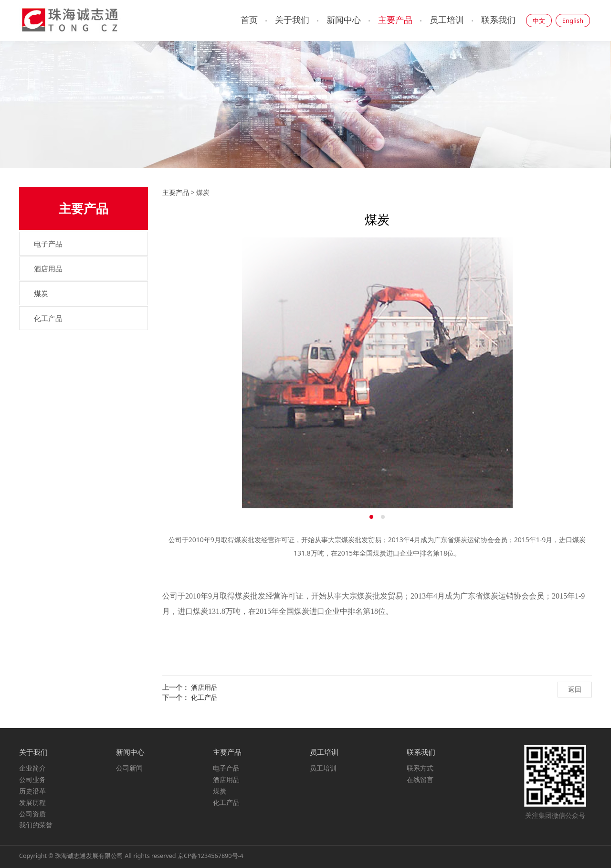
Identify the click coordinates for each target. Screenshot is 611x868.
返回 (575, 689)
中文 (539, 21)
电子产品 (48, 244)
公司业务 (32, 779)
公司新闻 (129, 768)
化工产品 (48, 318)
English (573, 21)
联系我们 (498, 20)
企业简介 (32, 768)
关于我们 (292, 20)
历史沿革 (32, 791)
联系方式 (420, 768)
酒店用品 (48, 268)
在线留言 (420, 779)
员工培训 (447, 20)
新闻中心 (344, 20)
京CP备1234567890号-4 (211, 856)
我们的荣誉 (36, 825)
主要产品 (395, 20)
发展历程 (32, 802)
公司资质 (32, 814)
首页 (249, 20)
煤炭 (41, 293)
